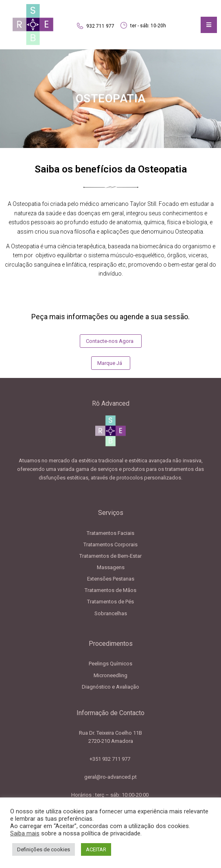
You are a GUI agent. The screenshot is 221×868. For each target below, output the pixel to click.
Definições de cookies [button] (44, 849)
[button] (111, 341)
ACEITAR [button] (96, 849)
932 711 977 (100, 26)
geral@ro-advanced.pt (110, 777)
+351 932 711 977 (110, 759)
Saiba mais (25, 833)
